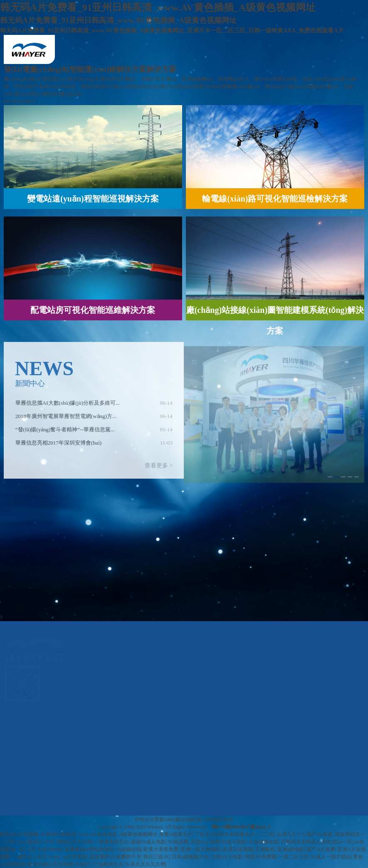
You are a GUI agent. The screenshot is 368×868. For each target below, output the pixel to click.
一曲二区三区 (294, 857)
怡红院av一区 (337, 842)
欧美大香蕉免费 (161, 849)
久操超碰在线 (264, 842)
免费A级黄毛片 (176, 834)
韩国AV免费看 (261, 857)
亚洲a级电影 (291, 849)
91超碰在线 (129, 849)
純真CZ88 (202, 819)
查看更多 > (159, 468)
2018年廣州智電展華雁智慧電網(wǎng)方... (66, 419)
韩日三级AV (156, 857)
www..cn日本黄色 (68, 857)
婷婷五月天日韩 (74, 842)
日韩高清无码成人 (301, 842)
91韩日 (82, 864)
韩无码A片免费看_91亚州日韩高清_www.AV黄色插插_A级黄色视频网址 (79, 834)
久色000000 (49, 849)
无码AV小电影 (227, 857)
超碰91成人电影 (148, 842)
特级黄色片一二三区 (252, 834)
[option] (94, 406)
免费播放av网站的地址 (89, 849)
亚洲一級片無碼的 (200, 849)
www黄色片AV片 (36, 842)
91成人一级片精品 (331, 857)
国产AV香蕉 (320, 834)
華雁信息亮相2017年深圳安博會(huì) (58, 445)
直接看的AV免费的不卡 (115, 857)
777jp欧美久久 (107, 864)
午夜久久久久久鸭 (146, 864)
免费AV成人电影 (228, 842)
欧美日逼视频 (238, 849)
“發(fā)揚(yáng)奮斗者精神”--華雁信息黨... (65, 432)
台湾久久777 (290, 834)
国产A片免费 (321, 849)
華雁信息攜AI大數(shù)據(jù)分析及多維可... (68, 405)
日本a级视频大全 (190, 857)
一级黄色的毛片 (111, 842)
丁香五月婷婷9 (211, 834)
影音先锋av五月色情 (50, 864)
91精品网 (178, 842)
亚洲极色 (265, 849)
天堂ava (199, 842)
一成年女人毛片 (30, 857)
